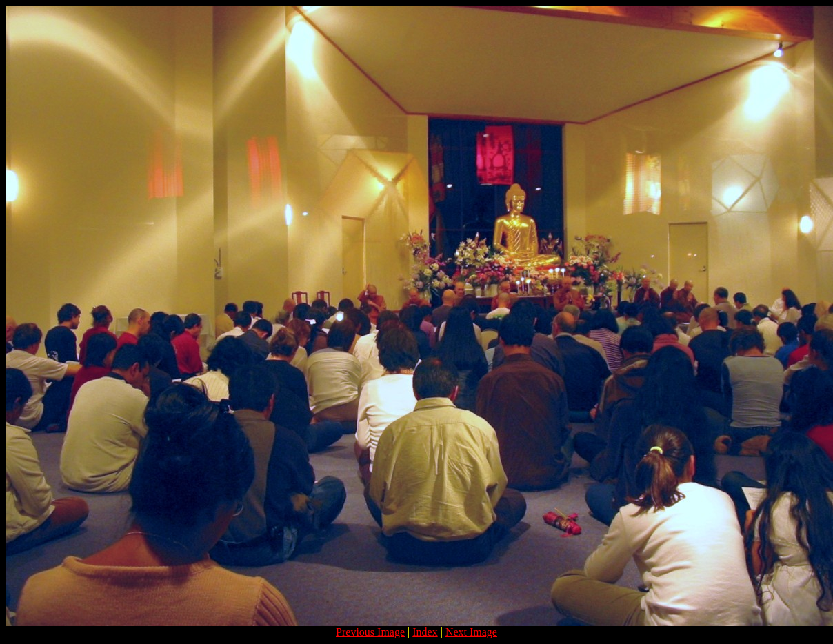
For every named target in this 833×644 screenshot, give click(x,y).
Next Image (471, 632)
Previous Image (370, 632)
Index (425, 632)
